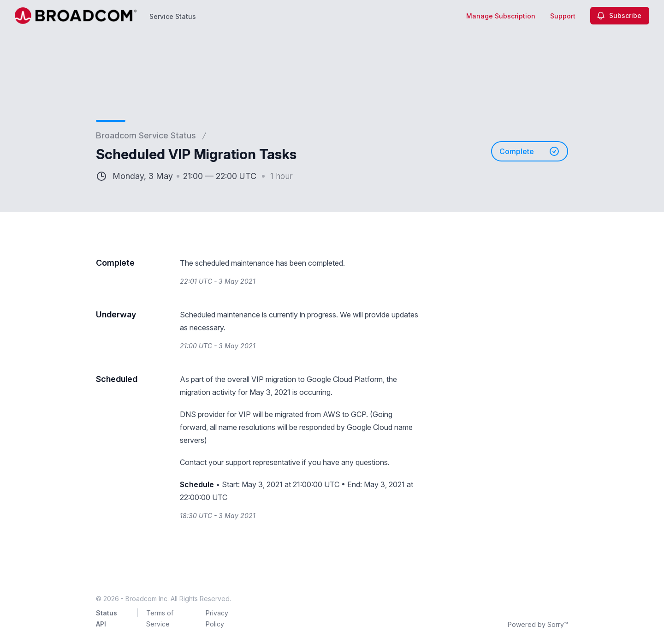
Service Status (173, 16)
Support (563, 16)
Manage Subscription (501, 16)
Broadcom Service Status (146, 135)
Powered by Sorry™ (538, 624)
